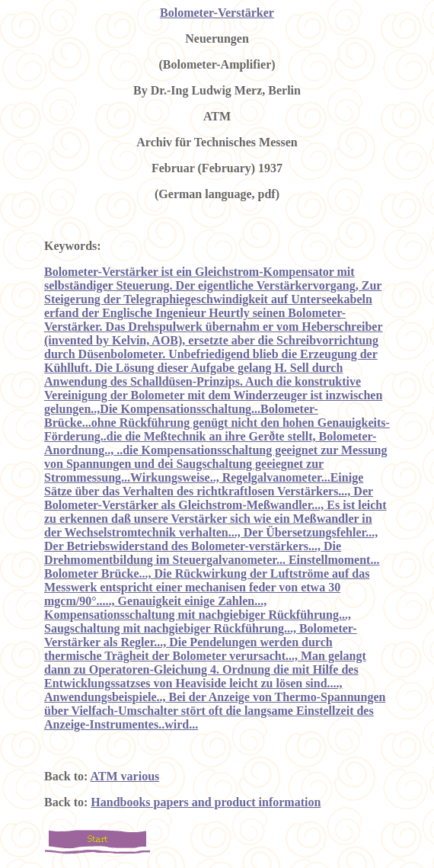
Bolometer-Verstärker (217, 13)
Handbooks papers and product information (206, 802)
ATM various (124, 776)
